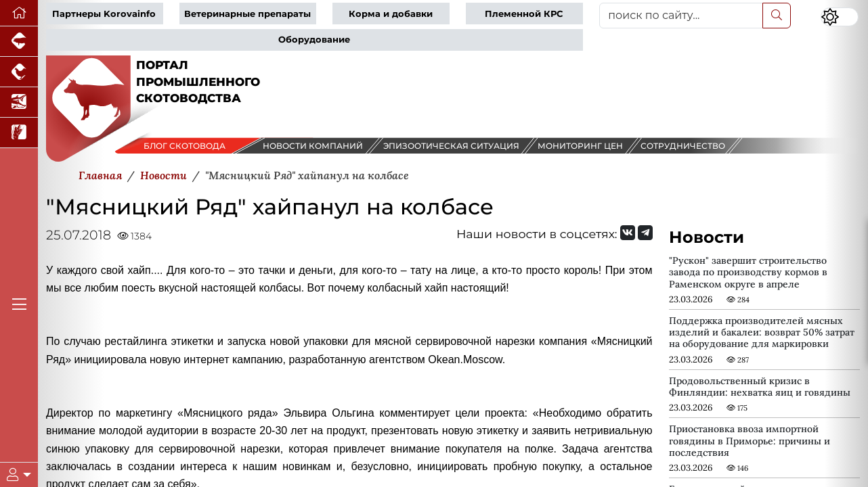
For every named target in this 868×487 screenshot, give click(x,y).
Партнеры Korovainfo (104, 14)
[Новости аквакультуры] (19, 102)
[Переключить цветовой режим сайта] (840, 17)
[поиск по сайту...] (681, 16)
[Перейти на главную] (19, 13)
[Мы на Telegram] (645, 233)
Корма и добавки (391, 14)
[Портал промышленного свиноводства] (19, 42)
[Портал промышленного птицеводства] (19, 72)
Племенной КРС (524, 14)
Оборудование (314, 40)
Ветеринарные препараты (247, 14)
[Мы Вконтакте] (628, 233)
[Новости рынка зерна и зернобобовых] (19, 133)
